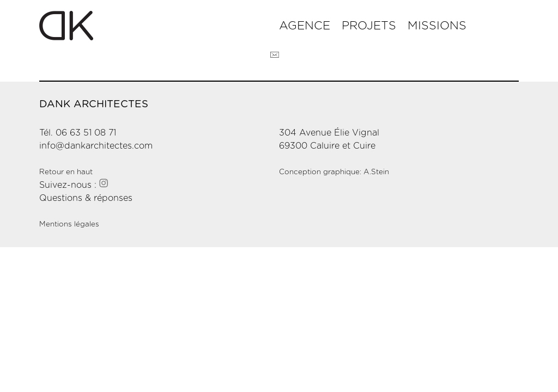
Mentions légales (69, 224)
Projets (369, 26)
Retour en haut (66, 172)
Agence (305, 26)
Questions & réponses (86, 198)
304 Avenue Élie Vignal (329, 133)
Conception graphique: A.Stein (334, 172)
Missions (437, 26)
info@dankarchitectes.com (96, 146)
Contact (275, 55)
